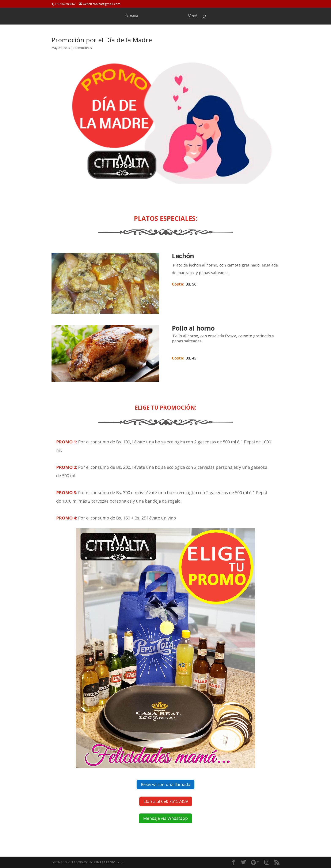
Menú (193, 17)
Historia (131, 17)
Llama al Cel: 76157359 (166, 801)
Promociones (83, 48)
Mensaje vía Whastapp (165, 818)
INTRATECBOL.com (110, 862)
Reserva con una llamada (165, 784)
